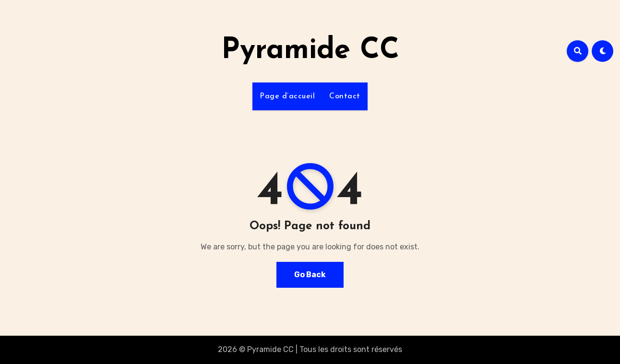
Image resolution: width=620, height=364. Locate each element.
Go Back (310, 275)
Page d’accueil (287, 96)
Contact (345, 96)
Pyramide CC (310, 51)
